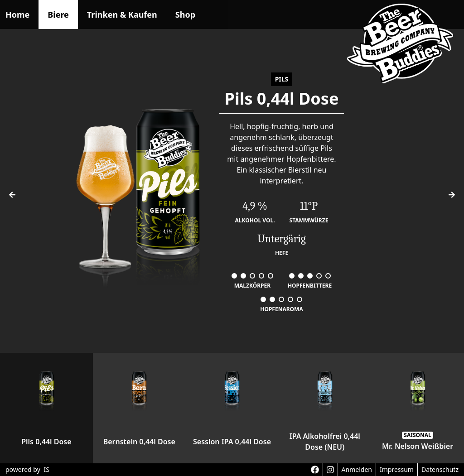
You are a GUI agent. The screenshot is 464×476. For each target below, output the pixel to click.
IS (46, 469)
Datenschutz (440, 469)
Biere (58, 14)
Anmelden (357, 469)
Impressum (397, 469)
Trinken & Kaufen (122, 14)
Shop (185, 14)
